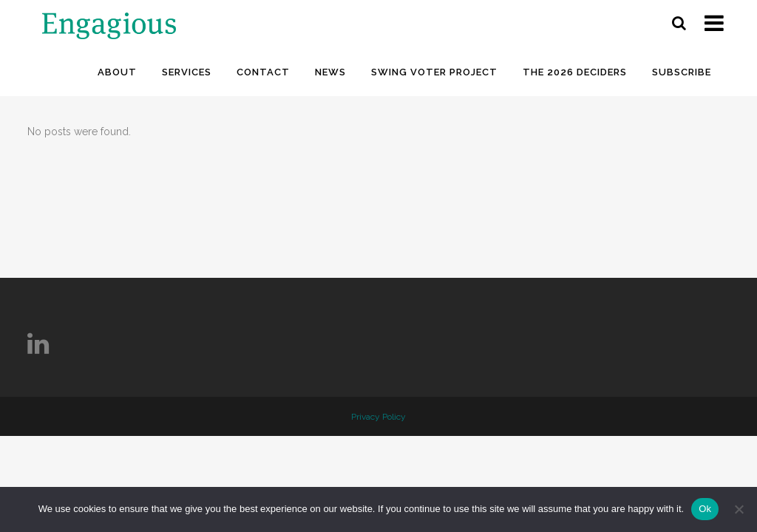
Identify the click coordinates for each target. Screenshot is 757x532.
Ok (705, 509)
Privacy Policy (378, 417)
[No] (739, 509)
